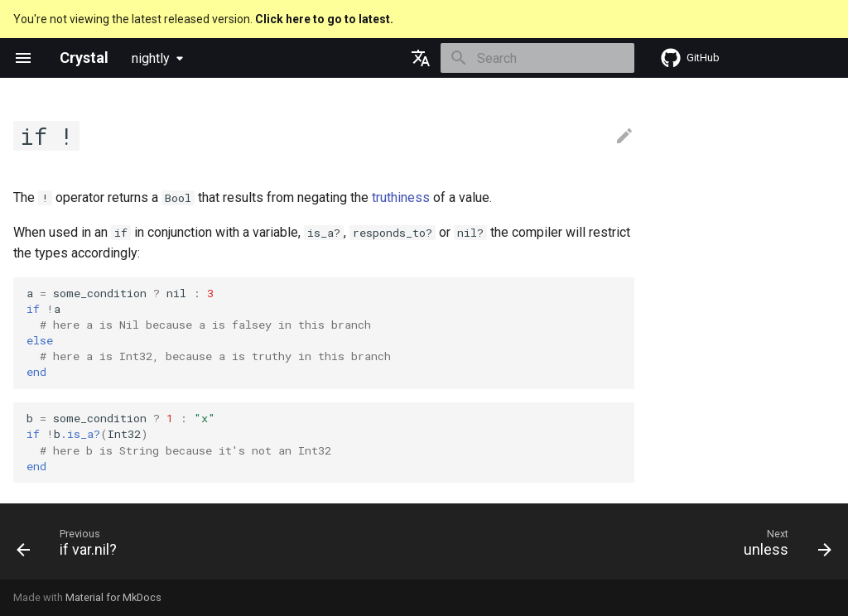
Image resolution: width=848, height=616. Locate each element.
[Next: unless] (783, 546)
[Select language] (421, 58)
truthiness (401, 197)
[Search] (537, 58)
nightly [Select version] (151, 58)
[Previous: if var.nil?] (71, 546)
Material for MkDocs (113, 597)
